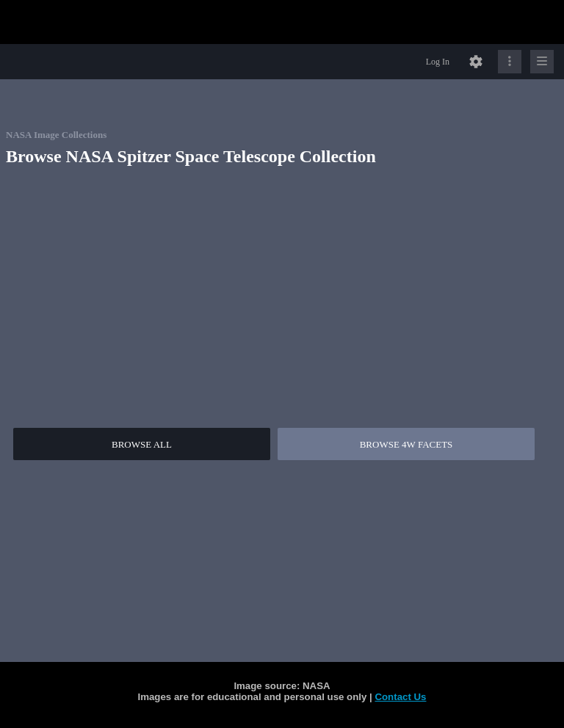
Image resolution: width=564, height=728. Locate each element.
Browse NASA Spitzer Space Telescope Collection (191, 156)
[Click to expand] (542, 62)
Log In (438, 62)
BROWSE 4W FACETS (406, 444)
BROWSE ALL (142, 444)
